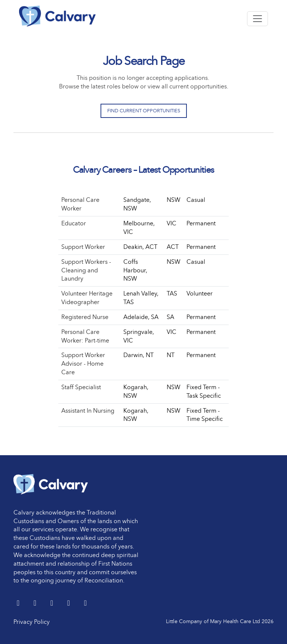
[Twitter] (19, 604)
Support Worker (83, 247)
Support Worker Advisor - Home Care (83, 364)
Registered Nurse (85, 317)
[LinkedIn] (36, 604)
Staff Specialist (81, 387)
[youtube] (69, 604)
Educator (74, 223)
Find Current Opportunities (144, 111)
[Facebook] (53, 604)
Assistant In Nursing (88, 411)
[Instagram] (85, 604)
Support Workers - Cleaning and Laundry (86, 270)
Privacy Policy (32, 622)
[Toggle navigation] (257, 19)
